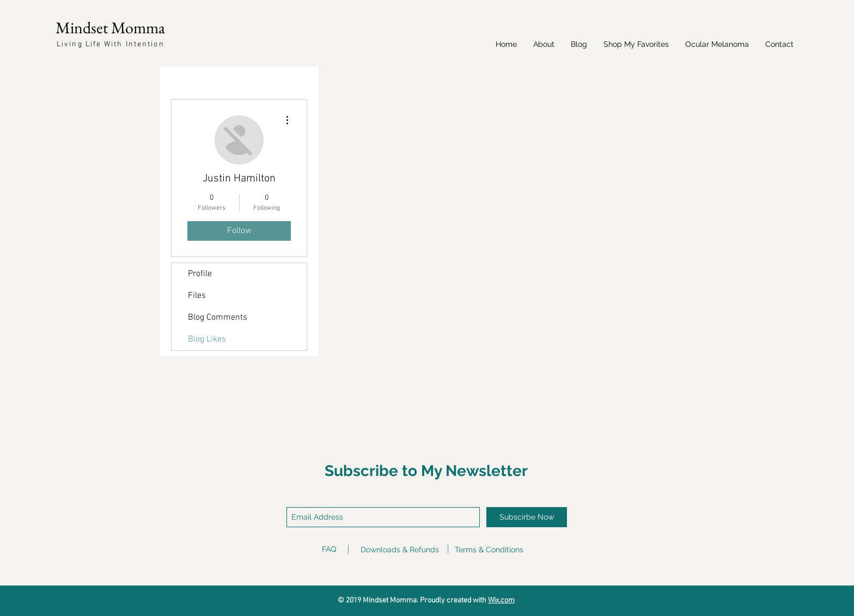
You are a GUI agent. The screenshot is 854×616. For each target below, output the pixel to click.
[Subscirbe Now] (527, 517)
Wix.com (501, 600)
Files (197, 296)
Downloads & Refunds (400, 550)
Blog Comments (218, 318)
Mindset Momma (110, 28)
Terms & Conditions (489, 550)
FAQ (329, 549)
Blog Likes (207, 339)
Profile (200, 274)
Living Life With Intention (111, 44)
